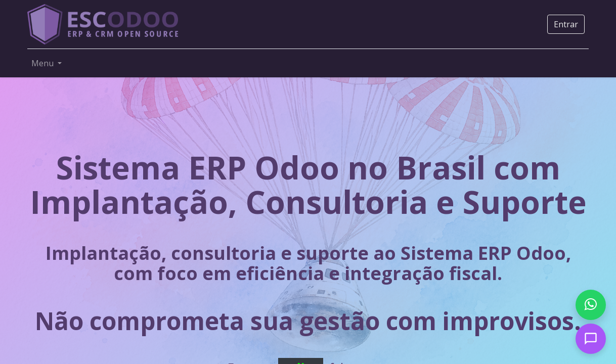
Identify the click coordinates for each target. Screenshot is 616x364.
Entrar (566, 24)
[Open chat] (591, 339)
